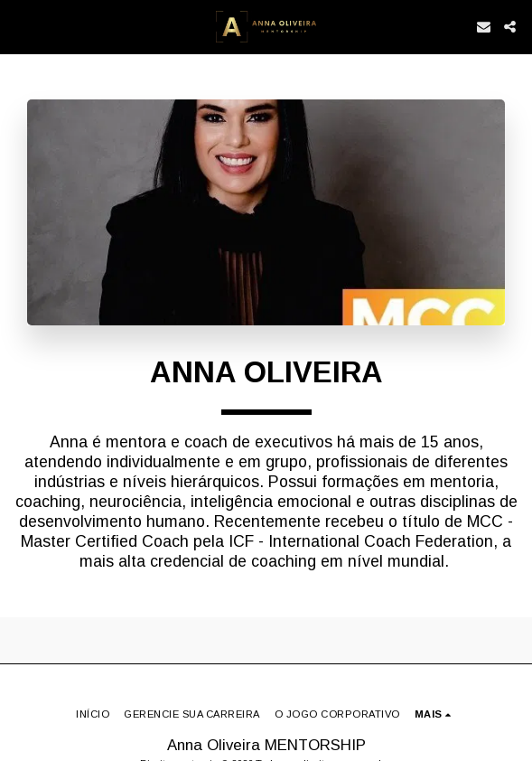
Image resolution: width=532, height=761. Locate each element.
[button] (20, 26)
